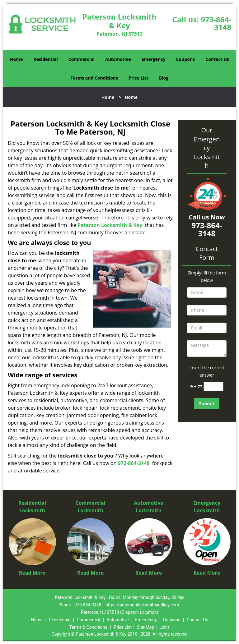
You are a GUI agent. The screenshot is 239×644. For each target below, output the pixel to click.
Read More (32, 573)
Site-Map (145, 627)
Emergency (154, 59)
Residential (46, 59)
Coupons (185, 59)
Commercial (82, 59)
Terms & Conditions (88, 627)
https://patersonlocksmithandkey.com (142, 605)
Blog (164, 78)
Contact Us (217, 59)
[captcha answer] (213, 386)
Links (164, 627)
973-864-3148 (216, 23)
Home (16, 59)
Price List (138, 78)
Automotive (118, 59)
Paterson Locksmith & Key (110, 225)
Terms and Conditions (94, 78)
